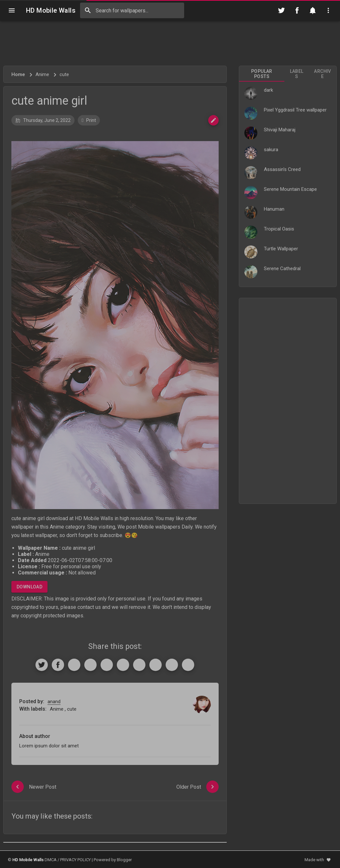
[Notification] (313, 10)
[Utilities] (328, 10)
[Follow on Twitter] (281, 10)
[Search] (88, 10)
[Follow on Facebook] (297, 10)
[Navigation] (12, 10)
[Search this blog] (132, 10)
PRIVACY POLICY (75, 860)
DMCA (51, 860)
